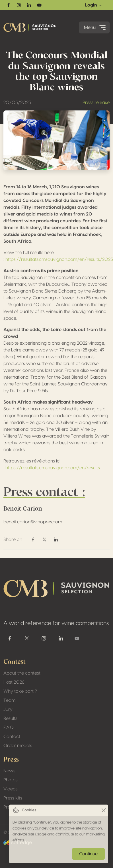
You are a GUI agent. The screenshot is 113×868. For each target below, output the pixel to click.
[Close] (103, 810)
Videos (11, 789)
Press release (96, 103)
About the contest (22, 673)
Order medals (18, 746)
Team (9, 700)
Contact (12, 737)
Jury (8, 709)
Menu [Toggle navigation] (95, 27)
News (9, 771)
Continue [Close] (88, 854)
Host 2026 (14, 682)
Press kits (13, 798)
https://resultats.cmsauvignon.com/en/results (53, 468)
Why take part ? (20, 691)
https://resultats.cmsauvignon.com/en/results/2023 (59, 259)
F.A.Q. (9, 728)
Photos (11, 780)
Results (10, 718)
